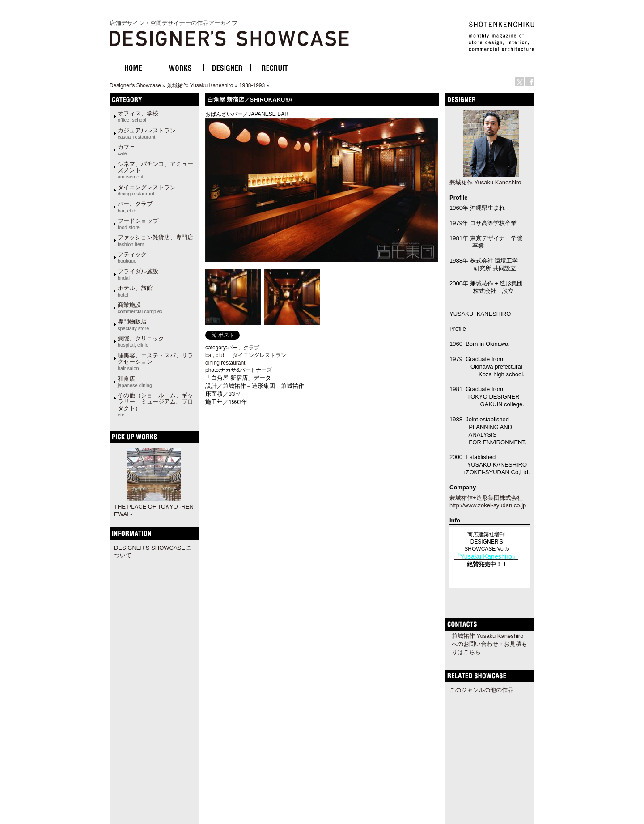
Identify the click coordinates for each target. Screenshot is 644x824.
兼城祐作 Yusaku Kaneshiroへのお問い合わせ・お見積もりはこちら (489, 644)
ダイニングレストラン (147, 190)
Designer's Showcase (135, 85)
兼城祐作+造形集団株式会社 (486, 498)
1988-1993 (252, 85)
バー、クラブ (135, 207)
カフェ (126, 150)
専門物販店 (133, 324)
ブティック (132, 257)
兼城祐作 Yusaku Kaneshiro (200, 85)
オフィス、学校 (138, 116)
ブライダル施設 (138, 274)
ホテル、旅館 (135, 291)
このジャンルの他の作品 (481, 690)
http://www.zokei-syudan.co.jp (488, 505)
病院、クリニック (141, 341)
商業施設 (140, 308)
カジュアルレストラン (147, 133)
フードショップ (138, 224)
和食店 (135, 382)
